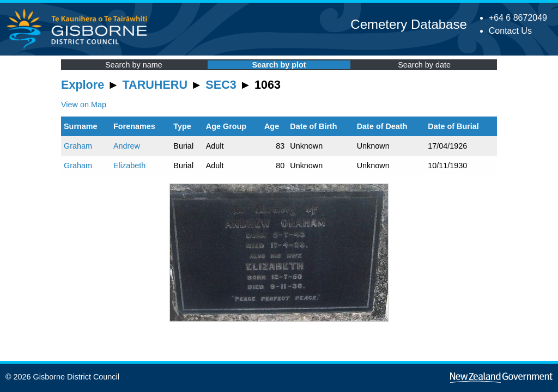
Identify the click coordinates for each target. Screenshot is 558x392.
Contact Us (510, 31)
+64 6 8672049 (518, 18)
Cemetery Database (408, 24)
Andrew (127, 146)
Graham (78, 146)
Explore (83, 85)
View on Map (84, 105)
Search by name (134, 65)
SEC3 (221, 85)
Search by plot (279, 65)
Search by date (424, 65)
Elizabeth (129, 166)
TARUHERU (155, 85)
